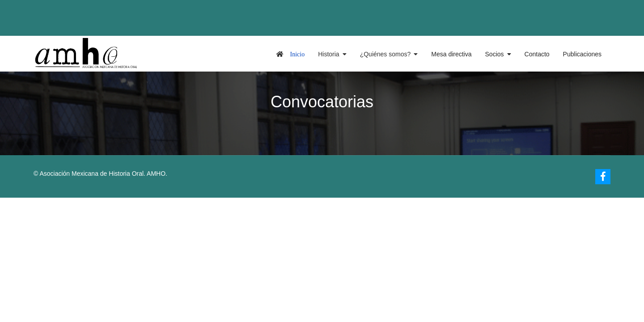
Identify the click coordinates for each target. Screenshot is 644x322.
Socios (495, 54)
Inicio (298, 54)
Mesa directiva (451, 54)
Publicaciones (582, 54)
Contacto (537, 54)
